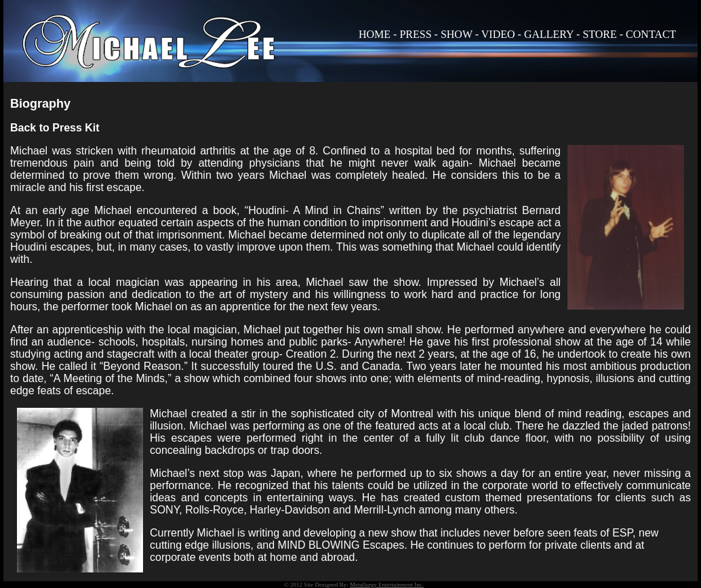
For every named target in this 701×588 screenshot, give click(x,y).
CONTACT (651, 34)
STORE (599, 34)
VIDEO (498, 34)
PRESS (415, 34)
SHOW (457, 34)
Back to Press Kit (55, 128)
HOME (375, 34)
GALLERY (549, 34)
